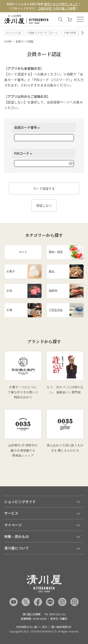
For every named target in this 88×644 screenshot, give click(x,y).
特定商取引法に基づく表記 (32, 627)
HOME (8, 41)
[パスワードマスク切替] (71, 164)
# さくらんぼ (14, 33)
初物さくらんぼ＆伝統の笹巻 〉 (44, 4)
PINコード (24, 153)
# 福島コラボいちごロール (43, 33)
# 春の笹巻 (70, 33)
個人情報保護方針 (61, 627)
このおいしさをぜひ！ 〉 (44, 8)
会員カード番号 (28, 127)
